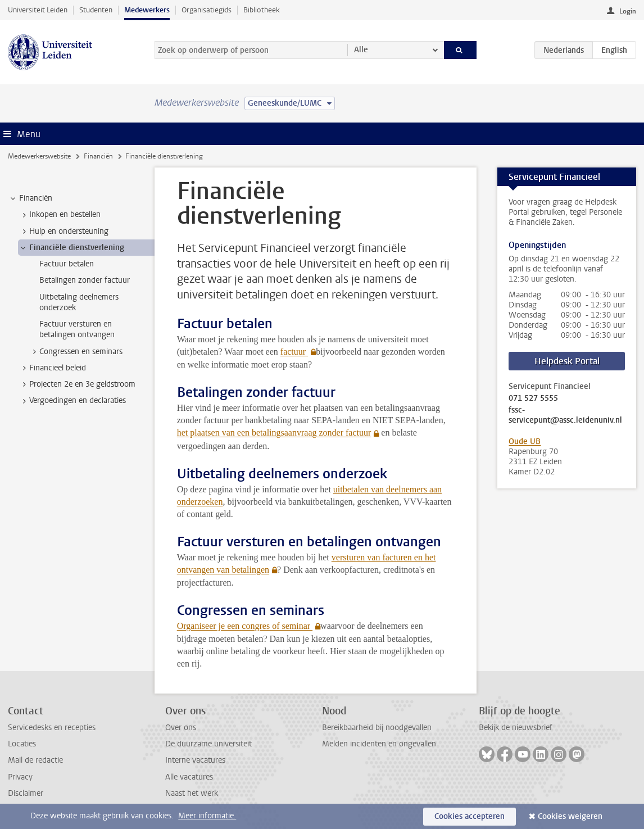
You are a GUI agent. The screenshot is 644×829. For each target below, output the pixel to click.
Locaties (22, 744)
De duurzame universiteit (208, 744)
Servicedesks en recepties (52, 728)
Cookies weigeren (570, 816)
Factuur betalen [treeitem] (67, 264)
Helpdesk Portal (567, 361)
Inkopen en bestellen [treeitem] (60, 215)
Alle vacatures (189, 777)
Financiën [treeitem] (30, 198)
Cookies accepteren (470, 816)
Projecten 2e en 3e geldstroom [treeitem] (77, 384)
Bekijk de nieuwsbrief (516, 728)
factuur (294, 352)
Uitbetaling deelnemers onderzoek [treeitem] (79, 302)
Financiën (98, 156)
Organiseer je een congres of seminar (245, 626)
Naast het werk (192, 793)
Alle (361, 50)
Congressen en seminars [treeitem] (76, 352)
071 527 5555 (533, 398)
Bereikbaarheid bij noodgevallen (377, 728)
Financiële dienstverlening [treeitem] (71, 248)
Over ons (181, 728)
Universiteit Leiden (38, 10)
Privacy (20, 777)
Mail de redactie (35, 760)
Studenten (96, 10)
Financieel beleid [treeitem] (52, 368)
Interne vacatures (195, 760)
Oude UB (525, 441)
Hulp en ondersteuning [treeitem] (64, 232)
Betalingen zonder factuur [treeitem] (85, 280)
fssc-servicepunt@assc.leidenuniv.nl (565, 415)
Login (628, 11)
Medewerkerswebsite (39, 156)
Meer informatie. (207, 816)
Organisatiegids (207, 10)
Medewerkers (147, 10)
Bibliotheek (262, 10)
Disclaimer (26, 793)
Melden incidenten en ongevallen (379, 744)
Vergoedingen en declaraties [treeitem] (72, 401)
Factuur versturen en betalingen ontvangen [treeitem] (77, 329)
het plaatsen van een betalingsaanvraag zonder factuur (274, 432)
